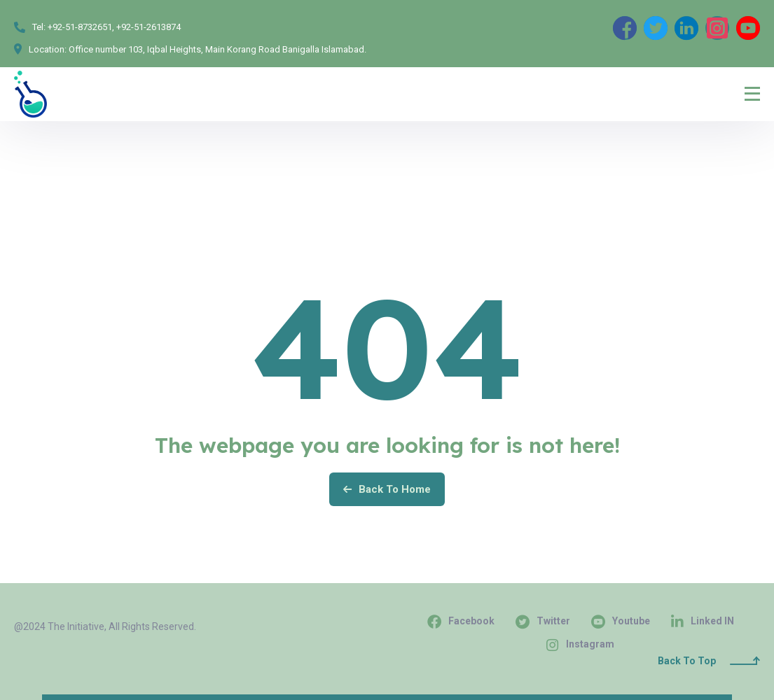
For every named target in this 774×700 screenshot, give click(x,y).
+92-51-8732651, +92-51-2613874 (114, 27)
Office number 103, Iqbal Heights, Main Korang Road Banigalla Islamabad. (217, 49)
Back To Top (709, 661)
